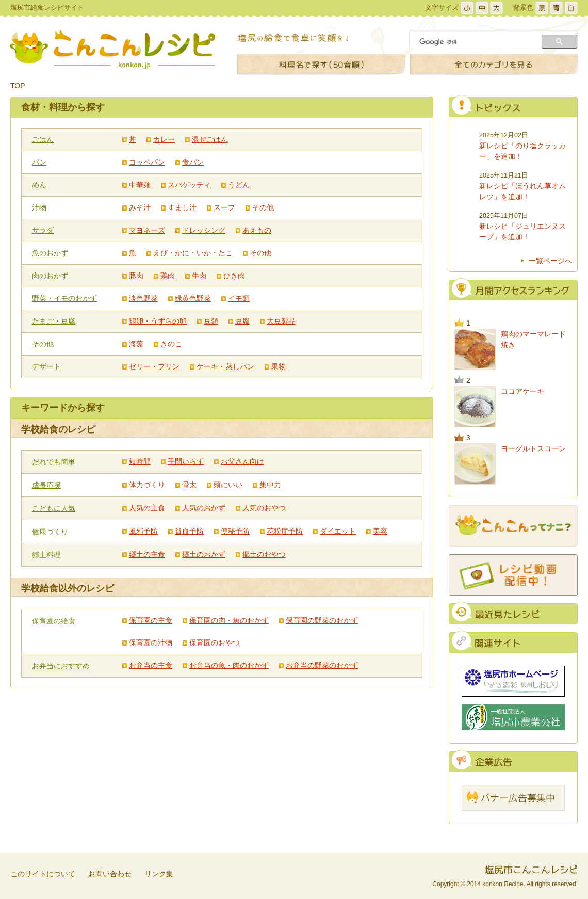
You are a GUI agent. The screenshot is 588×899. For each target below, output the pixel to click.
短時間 (140, 461)
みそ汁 (140, 207)
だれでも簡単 (54, 462)
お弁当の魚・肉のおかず (229, 665)
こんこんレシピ (113, 50)
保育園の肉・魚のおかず (229, 620)
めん (39, 185)
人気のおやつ (264, 508)
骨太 (189, 485)
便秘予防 (235, 531)
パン (39, 162)
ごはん (43, 139)
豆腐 (242, 321)
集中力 (270, 485)
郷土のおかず (204, 554)
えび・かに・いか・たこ (193, 253)
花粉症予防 (285, 531)
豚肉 (136, 276)
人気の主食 (147, 508)
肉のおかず (50, 276)
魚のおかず (50, 253)
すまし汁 (182, 207)
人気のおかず (204, 508)
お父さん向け (242, 461)
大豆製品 (281, 321)
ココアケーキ (522, 391)
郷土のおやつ (264, 554)
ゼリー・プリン (154, 366)
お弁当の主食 (151, 665)
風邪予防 (143, 531)
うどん (239, 185)
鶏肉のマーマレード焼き (533, 339)
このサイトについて (43, 874)
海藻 (136, 344)
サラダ (43, 230)
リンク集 (159, 874)
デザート (46, 366)
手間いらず (186, 461)
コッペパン (147, 162)
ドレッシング (204, 230)
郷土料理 (46, 555)
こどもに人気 (54, 508)
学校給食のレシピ (58, 429)
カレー (164, 139)
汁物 (39, 207)
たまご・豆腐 (54, 321)
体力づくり (147, 485)
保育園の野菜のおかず (322, 620)
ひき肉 (234, 276)
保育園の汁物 (151, 643)
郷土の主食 (147, 554)
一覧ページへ (550, 261)
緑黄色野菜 (193, 298)
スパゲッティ (189, 185)
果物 (279, 366)
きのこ (171, 344)
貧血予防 (189, 531)
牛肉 (199, 276)
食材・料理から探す (63, 107)
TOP (18, 86)
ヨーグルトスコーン (533, 448)
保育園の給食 (54, 621)
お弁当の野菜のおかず (322, 665)
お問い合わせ (110, 874)
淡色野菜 (143, 298)
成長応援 (46, 485)
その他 (263, 207)
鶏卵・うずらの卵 (158, 321)
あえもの (257, 230)
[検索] (477, 42)
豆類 (211, 321)
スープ (224, 207)
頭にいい (228, 485)
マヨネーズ (147, 230)
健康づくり (50, 532)
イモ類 (239, 298)
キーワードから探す (63, 408)
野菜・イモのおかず (64, 298)
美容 (380, 531)
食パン (193, 162)
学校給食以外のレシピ (68, 588)
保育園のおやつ (215, 643)
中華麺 (140, 185)
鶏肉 (168, 276)
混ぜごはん (210, 139)
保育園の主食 (151, 620)
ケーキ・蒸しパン (225, 366)
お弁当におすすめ (61, 666)
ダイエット (338, 531)
